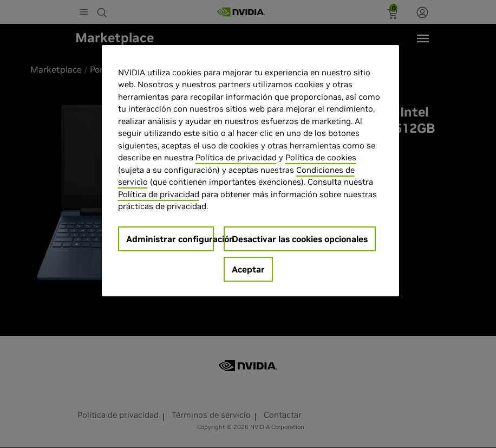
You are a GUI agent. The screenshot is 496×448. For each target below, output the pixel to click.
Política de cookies (321, 157)
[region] (251, 171)
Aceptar (248, 269)
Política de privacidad (236, 157)
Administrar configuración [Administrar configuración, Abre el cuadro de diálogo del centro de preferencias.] (170, 239)
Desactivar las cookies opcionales (300, 239)
